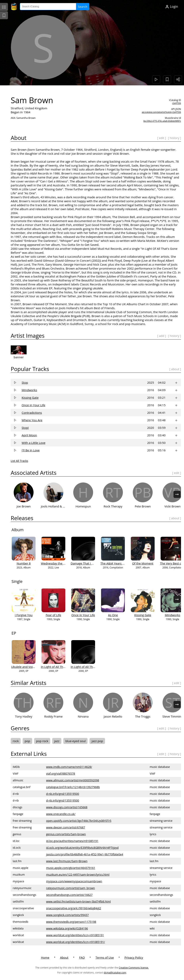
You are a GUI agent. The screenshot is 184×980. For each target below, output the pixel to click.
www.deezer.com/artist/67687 (66, 827)
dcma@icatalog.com (115, 973)
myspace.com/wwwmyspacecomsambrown (74, 881)
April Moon (29, 435)
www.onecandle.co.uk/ (61, 814)
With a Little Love (34, 443)
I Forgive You (24, 615)
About (64, 957)
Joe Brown (24, 506)
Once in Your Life (34, 405)
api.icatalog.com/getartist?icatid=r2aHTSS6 (161, 112)
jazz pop (97, 741)
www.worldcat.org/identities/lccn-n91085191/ (76, 942)
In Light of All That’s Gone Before (93, 667)
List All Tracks (20, 461)
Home (45, 957)
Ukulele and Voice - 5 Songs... (31, 667)
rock (16, 741)
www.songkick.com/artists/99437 (68, 915)
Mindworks (29, 390)
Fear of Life (54, 615)
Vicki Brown (173, 506)
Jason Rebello (113, 716)
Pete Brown (143, 506)
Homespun (83, 506)
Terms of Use (105, 957)
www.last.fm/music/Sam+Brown (67, 861)
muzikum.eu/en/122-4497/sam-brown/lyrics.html (78, 875)
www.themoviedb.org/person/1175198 (71, 922)
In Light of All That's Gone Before (64, 667)
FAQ (82, 957)
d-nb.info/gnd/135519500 (63, 794)
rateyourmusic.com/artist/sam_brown (71, 888)
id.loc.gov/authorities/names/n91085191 (72, 841)
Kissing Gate (30, 398)
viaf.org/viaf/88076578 (61, 774)
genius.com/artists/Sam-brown (66, 834)
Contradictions (32, 413)
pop (27, 741)
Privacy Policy (134, 957)
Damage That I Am (84, 563)
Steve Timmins (173, 716)
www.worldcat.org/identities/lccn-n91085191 (75, 935)
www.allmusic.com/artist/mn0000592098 (73, 780)
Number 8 (24, 563)
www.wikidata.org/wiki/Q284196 (67, 928)
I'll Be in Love (31, 450)
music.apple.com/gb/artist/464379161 (71, 868)
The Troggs (143, 716)
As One (113, 615)
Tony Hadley (24, 716)
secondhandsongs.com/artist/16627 (69, 895)
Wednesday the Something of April (65, 563)
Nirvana (83, 716)
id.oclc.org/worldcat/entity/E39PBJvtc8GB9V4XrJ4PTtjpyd (82, 848)
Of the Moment (143, 563)
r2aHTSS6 (177, 103)
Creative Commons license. (134, 968)
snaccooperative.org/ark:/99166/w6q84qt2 (74, 908)
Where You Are (32, 420)
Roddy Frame (54, 716)
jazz (57, 741)
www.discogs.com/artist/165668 (67, 807)
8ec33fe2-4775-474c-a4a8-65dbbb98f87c (162, 121)
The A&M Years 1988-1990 (119, 563)
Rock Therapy (113, 506)
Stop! (25, 428)
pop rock (42, 741)
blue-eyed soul (76, 741)
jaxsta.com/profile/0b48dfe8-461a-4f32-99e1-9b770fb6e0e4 (85, 854)
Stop (25, 382)
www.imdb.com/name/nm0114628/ (69, 767)
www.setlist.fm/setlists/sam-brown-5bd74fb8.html (79, 901)
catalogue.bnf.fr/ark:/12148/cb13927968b (73, 787)
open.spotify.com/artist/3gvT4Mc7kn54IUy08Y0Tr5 (79, 821)
